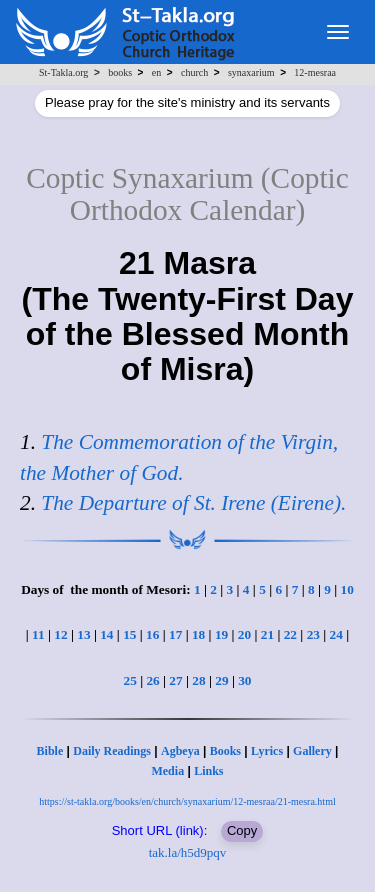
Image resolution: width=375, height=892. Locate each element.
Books (225, 751)
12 (60, 634)
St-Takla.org (63, 72)
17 (175, 634)
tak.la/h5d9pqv (188, 852)
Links (208, 771)
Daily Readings (112, 751)
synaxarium (251, 72)
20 (244, 634)
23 (313, 634)
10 (347, 589)
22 (290, 634)
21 (267, 634)
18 (198, 634)
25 (129, 680)
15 (129, 634)
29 (221, 680)
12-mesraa (315, 72)
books (120, 72)
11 (38, 634)
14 (106, 634)
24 (336, 634)
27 (175, 680)
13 (83, 634)
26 (152, 680)
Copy (242, 830)
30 (244, 680)
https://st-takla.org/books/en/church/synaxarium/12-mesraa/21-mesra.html (187, 801)
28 (198, 680)
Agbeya (180, 751)
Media (167, 771)
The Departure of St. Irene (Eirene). (193, 503)
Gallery (312, 751)
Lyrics (267, 751)
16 (152, 634)
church (194, 72)
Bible (50, 751)
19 (221, 634)
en (156, 72)
